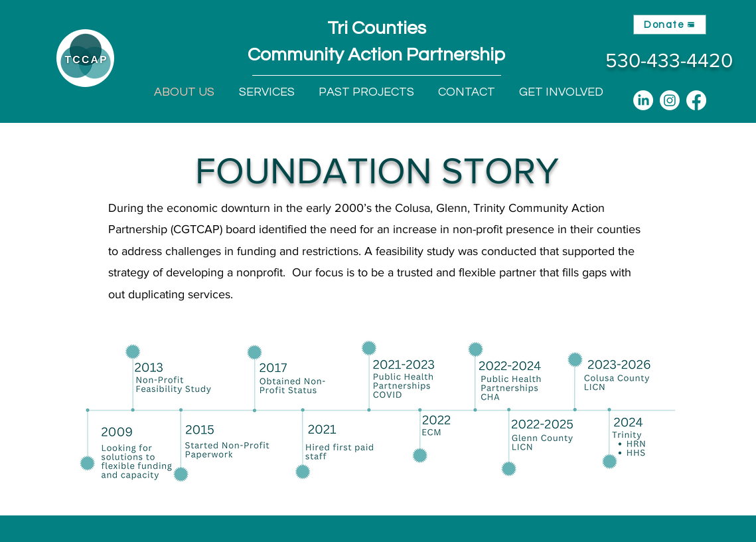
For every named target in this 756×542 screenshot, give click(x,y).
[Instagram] (670, 100)
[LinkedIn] (643, 100)
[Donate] (670, 25)
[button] (267, 92)
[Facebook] (696, 100)
